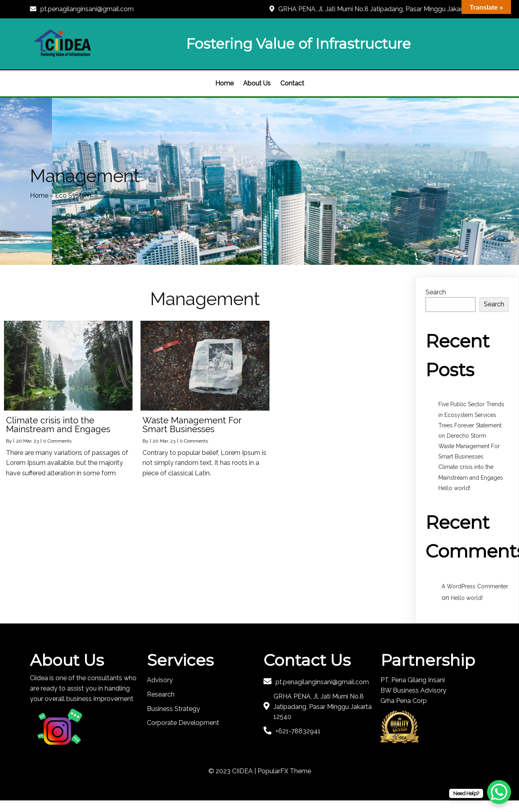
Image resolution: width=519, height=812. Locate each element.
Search (436, 292)
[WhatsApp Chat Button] (499, 792)
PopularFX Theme (284, 771)
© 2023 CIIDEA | (233, 771)
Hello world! (454, 488)
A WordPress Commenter (475, 586)
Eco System (73, 196)
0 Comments (57, 441)
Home (39, 196)
